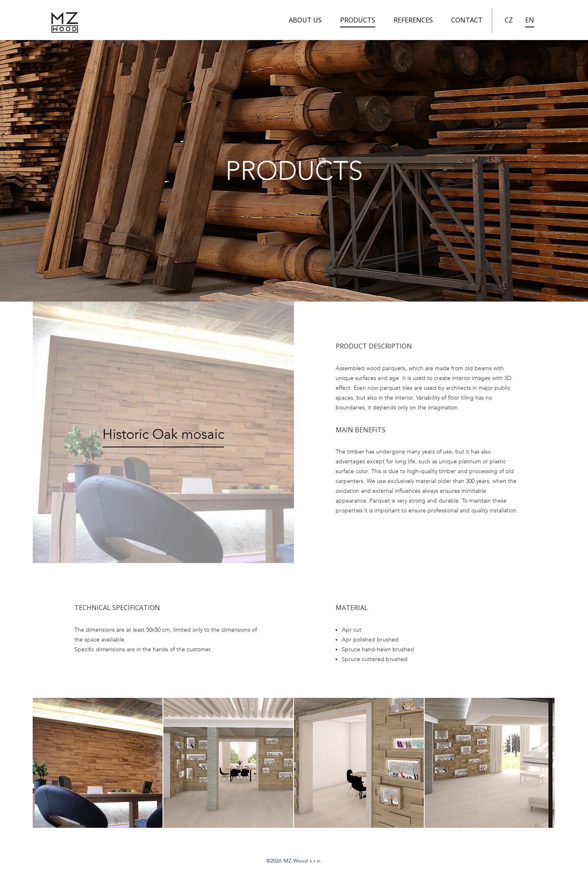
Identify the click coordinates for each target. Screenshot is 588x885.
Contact (467, 20)
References (413, 20)
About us (305, 20)
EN (530, 20)
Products (358, 20)
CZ (509, 20)
